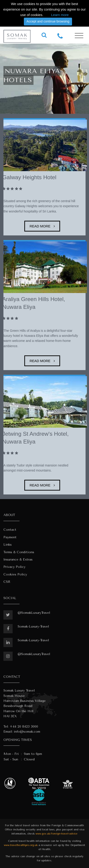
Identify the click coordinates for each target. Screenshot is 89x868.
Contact (10, 530)
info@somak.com (27, 732)
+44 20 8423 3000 (24, 727)
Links (8, 545)
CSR (7, 582)
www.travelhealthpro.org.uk (21, 845)
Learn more (60, 15)
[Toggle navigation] (79, 36)
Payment (10, 537)
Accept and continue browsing (48, 21)
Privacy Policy (14, 567)
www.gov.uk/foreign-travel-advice (57, 834)
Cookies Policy (15, 574)
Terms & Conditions (19, 552)
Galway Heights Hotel (29, 177)
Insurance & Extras (18, 560)
